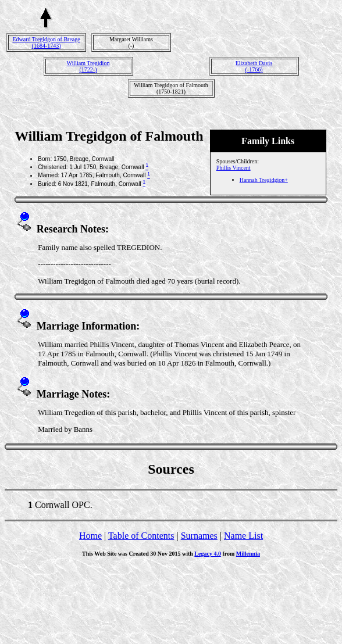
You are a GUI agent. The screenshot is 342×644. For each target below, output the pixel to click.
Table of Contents (141, 536)
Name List (243, 536)
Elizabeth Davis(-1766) (254, 66)
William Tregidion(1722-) (88, 66)
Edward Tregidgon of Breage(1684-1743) (46, 42)
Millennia (248, 554)
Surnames (199, 536)
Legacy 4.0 (208, 554)
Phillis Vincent (234, 168)
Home (90, 536)
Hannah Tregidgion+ (264, 180)
